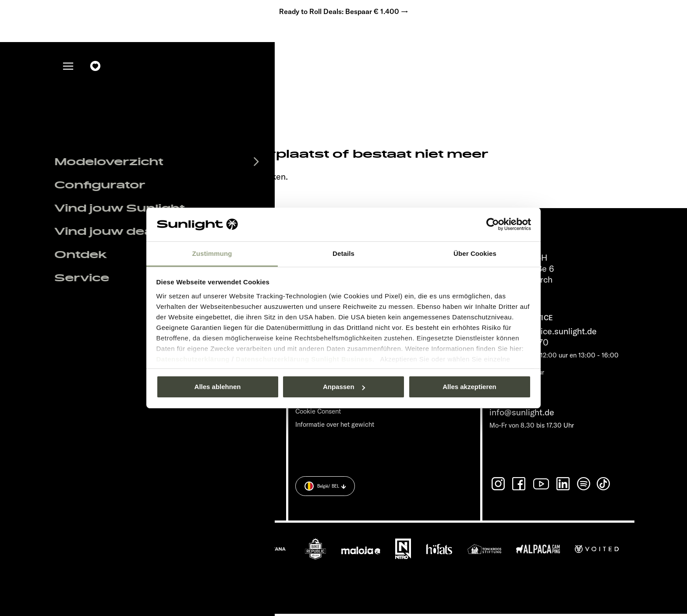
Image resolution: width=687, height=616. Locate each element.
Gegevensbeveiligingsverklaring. (226, 494)
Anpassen (344, 387)
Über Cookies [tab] (475, 253)
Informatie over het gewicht (335, 427)
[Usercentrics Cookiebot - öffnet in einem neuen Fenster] (493, 224)
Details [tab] (343, 253)
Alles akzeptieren (469, 387)
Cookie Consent (318, 414)
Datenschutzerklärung (193, 359)
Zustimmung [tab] (212, 253)
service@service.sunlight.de (543, 334)
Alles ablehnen (218, 387)
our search (225, 179)
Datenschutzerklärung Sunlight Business (304, 359)
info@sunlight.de (522, 415)
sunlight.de (171, 179)
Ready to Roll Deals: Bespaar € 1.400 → (343, 13)
